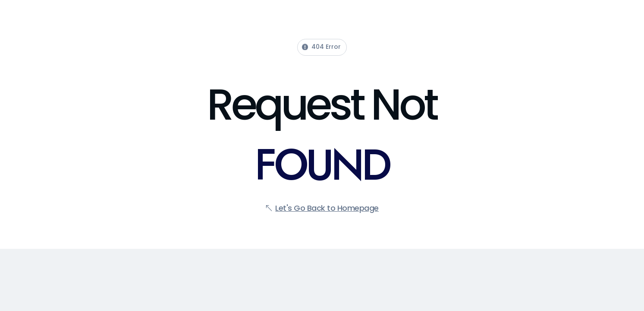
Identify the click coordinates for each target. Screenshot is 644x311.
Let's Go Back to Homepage (327, 208)
